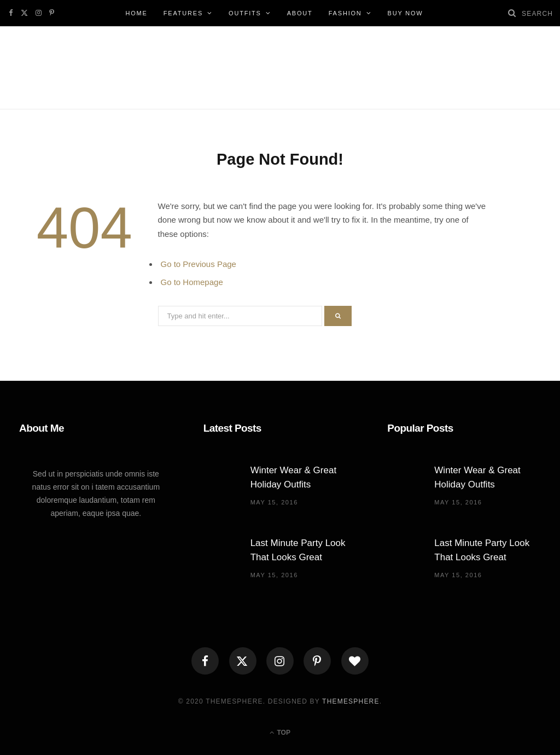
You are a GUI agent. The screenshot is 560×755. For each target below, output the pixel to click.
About (300, 13)
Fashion (345, 13)
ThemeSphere (351, 701)
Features (183, 13)
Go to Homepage (192, 282)
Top (280, 733)
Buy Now (406, 13)
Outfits (245, 13)
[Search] (512, 13)
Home (136, 13)
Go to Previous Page (199, 264)
